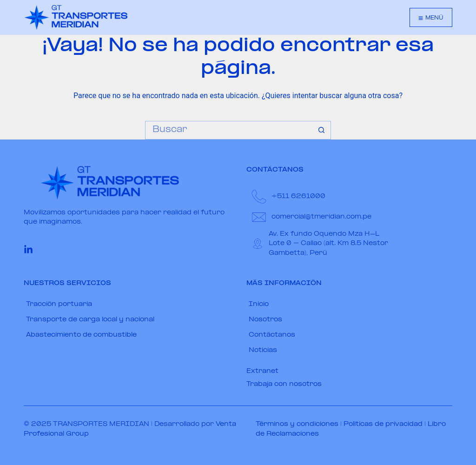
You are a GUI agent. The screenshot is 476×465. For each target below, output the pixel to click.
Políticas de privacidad (383, 424)
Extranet (262, 371)
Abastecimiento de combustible (81, 335)
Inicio (259, 304)
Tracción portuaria (59, 304)
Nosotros (265, 320)
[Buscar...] (229, 130)
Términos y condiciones (297, 424)
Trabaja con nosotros (284, 384)
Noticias (263, 350)
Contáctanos (272, 335)
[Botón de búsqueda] (322, 130)
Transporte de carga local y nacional (90, 320)
